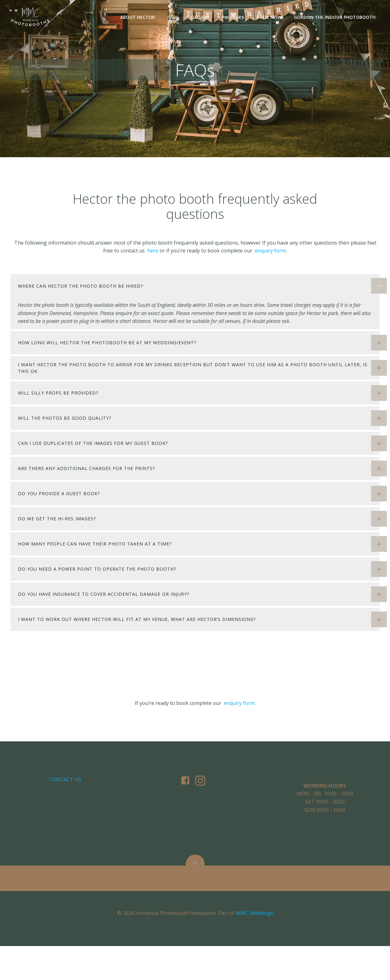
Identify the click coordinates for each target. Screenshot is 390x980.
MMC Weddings (255, 947)
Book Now (269, 17)
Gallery (201, 17)
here (153, 262)
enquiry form (270, 262)
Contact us (66, 806)
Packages (233, 17)
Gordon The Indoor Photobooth (335, 17)
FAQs (173, 17)
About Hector (138, 17)
